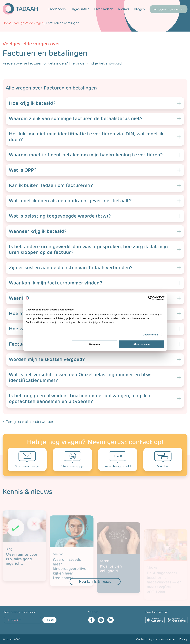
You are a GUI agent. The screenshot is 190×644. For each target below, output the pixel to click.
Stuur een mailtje (27, 466)
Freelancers (57, 9)
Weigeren (95, 344)
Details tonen (150, 335)
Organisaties (80, 9)
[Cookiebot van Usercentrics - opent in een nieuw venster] (151, 298)
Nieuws (123, 9)
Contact (141, 639)
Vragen (139, 9)
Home (7, 23)
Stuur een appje (72, 466)
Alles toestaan (142, 344)
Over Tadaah (104, 9)
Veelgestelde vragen (29, 23)
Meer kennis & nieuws (95, 582)
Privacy (183, 639)
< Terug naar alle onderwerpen (28, 422)
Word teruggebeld (118, 466)
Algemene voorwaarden (163, 639)
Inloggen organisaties (168, 9)
